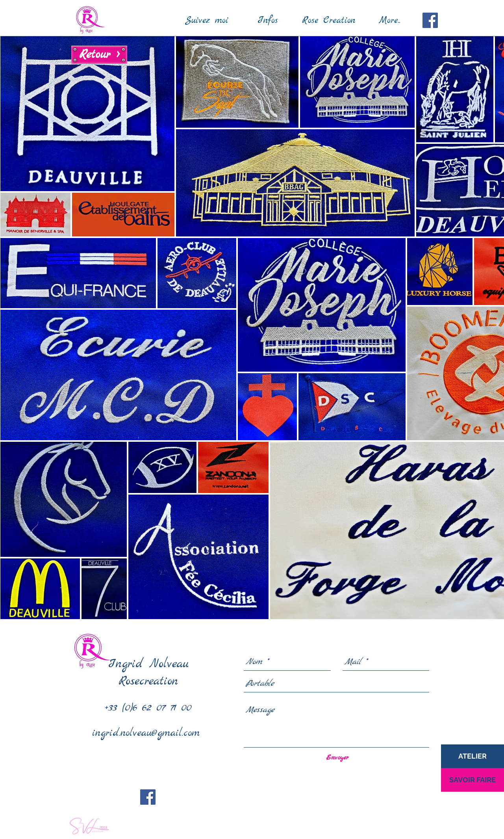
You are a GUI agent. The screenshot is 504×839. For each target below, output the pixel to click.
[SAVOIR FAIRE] (472, 780)
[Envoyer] (337, 758)
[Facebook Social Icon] (430, 20)
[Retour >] (99, 55)
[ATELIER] (472, 756)
